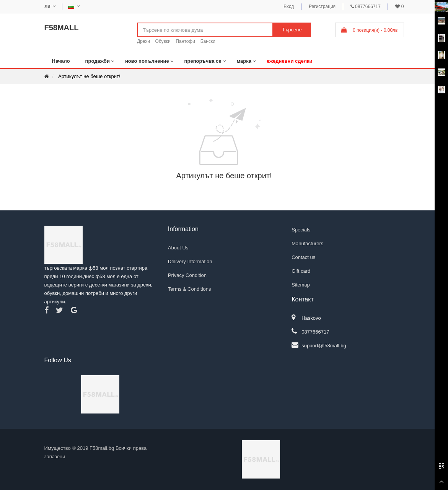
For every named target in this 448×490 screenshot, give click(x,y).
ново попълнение (147, 61)
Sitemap (301, 285)
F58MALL (62, 28)
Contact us (303, 257)
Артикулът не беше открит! (89, 76)
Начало (61, 61)
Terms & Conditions (190, 289)
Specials (301, 230)
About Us (178, 248)
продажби (98, 61)
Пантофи (185, 41)
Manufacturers (307, 243)
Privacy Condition (187, 275)
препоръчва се (203, 61)
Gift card (301, 271)
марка (244, 61)
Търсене (292, 30)
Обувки (163, 41)
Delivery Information (190, 261)
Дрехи (143, 41)
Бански (208, 41)
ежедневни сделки (290, 61)
